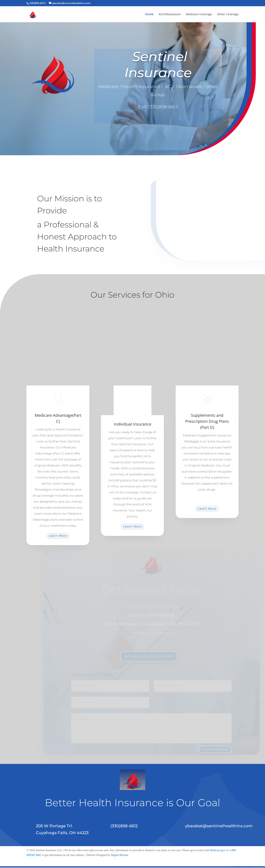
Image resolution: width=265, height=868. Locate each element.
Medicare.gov (218, 850)
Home (149, 14)
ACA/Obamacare (170, 14)
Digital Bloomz (120, 855)
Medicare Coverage (199, 14)
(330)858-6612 (163, 107)
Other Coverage (228, 14)
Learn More (58, 536)
